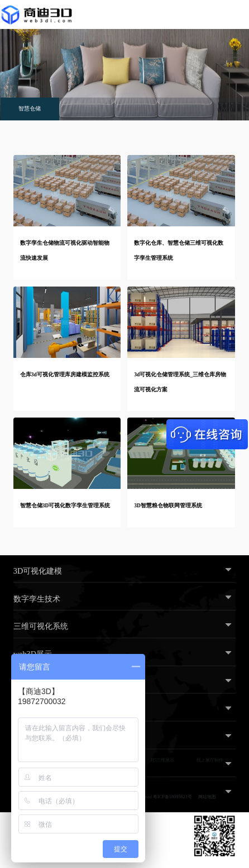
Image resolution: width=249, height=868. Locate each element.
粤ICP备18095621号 (173, 797)
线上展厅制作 (210, 760)
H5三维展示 (162, 760)
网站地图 (207, 797)
